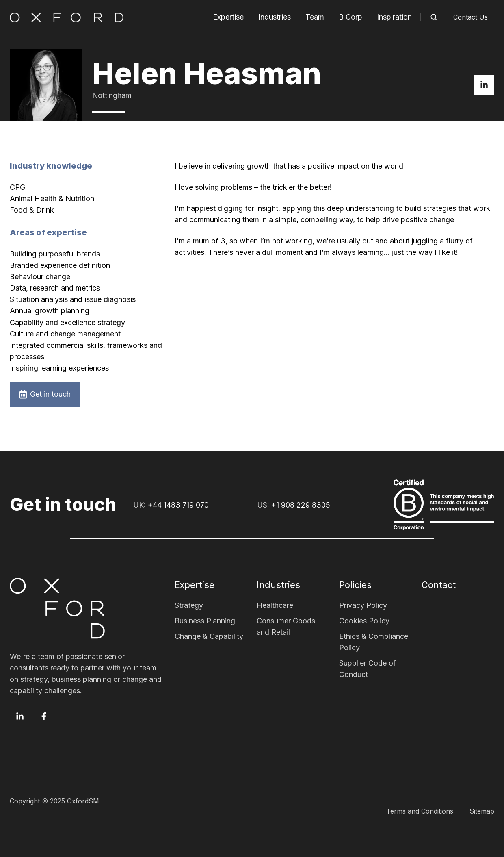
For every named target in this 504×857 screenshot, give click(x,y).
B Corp (350, 17)
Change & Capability (209, 636)
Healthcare (275, 605)
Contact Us (470, 17)
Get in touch (45, 394)
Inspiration (394, 17)
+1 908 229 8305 (301, 505)
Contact (439, 585)
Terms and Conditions (420, 811)
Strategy (189, 605)
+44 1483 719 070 (178, 505)
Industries (275, 17)
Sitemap (482, 811)
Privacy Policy (363, 605)
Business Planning (205, 621)
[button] (434, 17)
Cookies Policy (364, 621)
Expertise (228, 17)
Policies (355, 585)
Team (315, 17)
